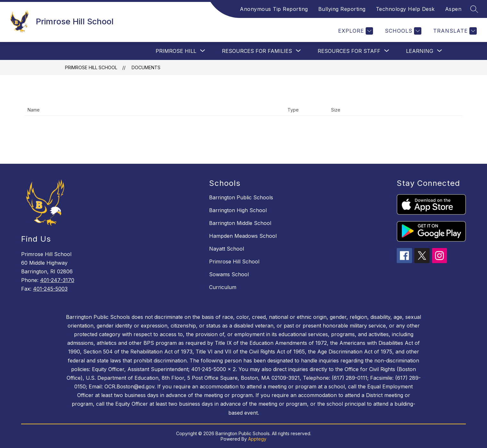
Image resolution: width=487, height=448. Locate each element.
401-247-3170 (57, 280)
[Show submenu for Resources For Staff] (349, 51)
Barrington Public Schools (241, 197)
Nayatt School (227, 249)
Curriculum (223, 287)
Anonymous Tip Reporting (274, 9)
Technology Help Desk (405, 9)
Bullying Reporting (342, 9)
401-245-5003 (50, 289)
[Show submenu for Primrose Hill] (176, 51)
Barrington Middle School (240, 223)
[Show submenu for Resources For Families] (257, 51)
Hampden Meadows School (243, 236)
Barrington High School (238, 210)
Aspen (453, 9)
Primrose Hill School (91, 67)
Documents (146, 67)
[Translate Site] (454, 31)
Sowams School (229, 274)
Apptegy (257, 439)
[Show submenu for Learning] (420, 51)
